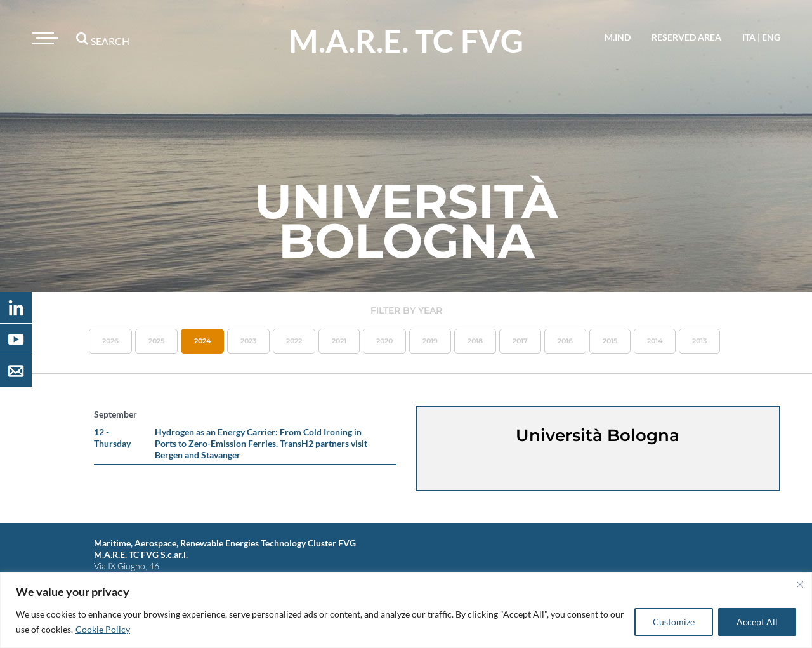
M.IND (618, 37)
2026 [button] (110, 341)
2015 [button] (610, 341)
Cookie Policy (103, 629)
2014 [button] (655, 341)
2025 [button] (156, 341)
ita (749, 37)
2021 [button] (339, 341)
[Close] (800, 585)
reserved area (686, 37)
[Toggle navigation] (43, 38)
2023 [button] (248, 341)
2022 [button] (294, 341)
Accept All (757, 622)
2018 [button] (475, 341)
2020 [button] (384, 341)
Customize (674, 622)
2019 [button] (430, 341)
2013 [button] (699, 341)
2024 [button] (202, 341)
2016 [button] (565, 341)
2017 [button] (520, 341)
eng (771, 37)
